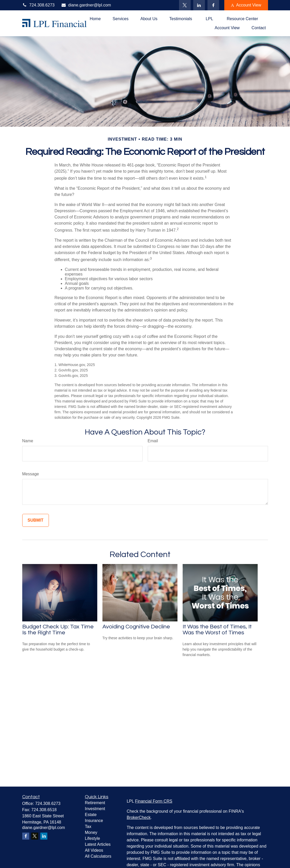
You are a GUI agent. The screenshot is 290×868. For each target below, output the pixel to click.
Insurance (94, 821)
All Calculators (98, 856)
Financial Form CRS (154, 801)
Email (153, 441)
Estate (91, 815)
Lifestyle (92, 838)
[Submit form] (36, 520)
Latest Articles (98, 844)
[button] (95, 19)
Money (91, 832)
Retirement (95, 803)
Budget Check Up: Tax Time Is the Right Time (58, 630)
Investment (95, 809)
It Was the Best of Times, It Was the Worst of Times (217, 630)
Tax (88, 827)
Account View (246, 5)
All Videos (94, 850)
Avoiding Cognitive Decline (136, 627)
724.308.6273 (38, 5)
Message (31, 474)
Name (28, 441)
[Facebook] (213, 5)
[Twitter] (185, 5)
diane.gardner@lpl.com (86, 5)
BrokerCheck (139, 817)
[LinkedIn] (199, 5)
